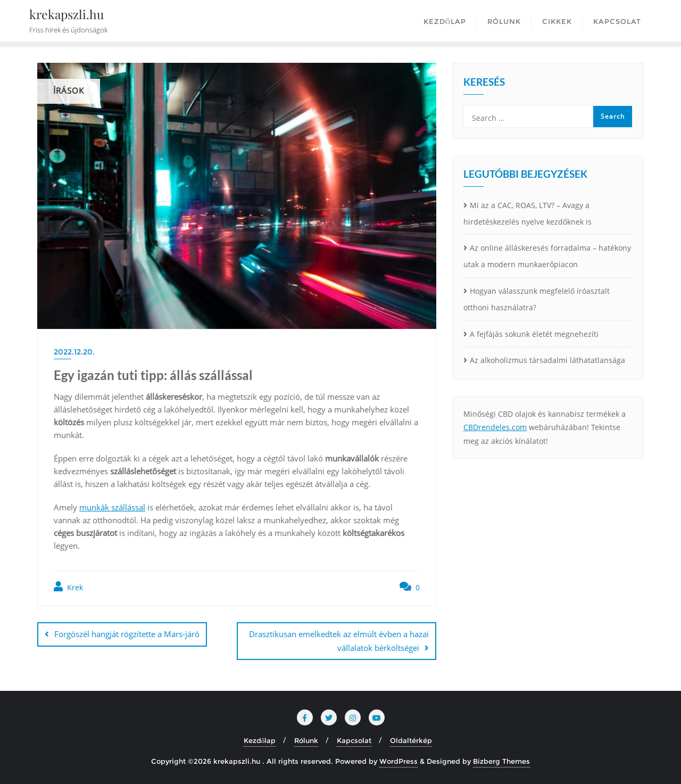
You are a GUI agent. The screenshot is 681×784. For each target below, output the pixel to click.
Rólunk (306, 740)
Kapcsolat (354, 740)
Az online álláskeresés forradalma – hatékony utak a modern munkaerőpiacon (547, 256)
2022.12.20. (74, 352)
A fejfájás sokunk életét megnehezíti (534, 334)
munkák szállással (112, 507)
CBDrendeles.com (495, 427)
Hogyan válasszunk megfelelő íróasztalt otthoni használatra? (537, 299)
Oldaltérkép (411, 740)
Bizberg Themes (501, 761)
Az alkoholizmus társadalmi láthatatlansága (547, 360)
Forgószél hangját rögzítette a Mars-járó (127, 634)
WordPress (398, 761)
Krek (68, 587)
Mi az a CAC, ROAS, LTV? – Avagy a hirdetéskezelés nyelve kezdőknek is (528, 213)
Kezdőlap (260, 740)
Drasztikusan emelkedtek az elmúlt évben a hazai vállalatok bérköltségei (339, 641)
